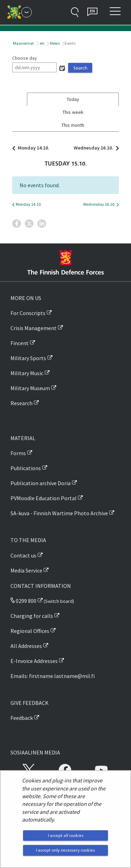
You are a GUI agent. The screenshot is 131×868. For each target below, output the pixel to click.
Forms (18, 453)
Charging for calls (32, 616)
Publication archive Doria (41, 483)
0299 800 (23, 601)
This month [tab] (73, 125)
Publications (26, 468)
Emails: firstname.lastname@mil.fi (53, 676)
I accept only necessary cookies (65, 850)
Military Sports (28, 358)
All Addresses (26, 646)
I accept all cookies (66, 835)
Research (21, 403)
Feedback (22, 718)
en (42, 43)
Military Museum (30, 388)
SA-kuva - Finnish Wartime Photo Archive (59, 513)
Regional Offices (30, 631)
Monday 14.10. (32, 148)
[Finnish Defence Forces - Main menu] (27, 12)
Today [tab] (73, 99)
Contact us (23, 555)
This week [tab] (73, 112)
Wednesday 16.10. (94, 148)
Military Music (27, 373)
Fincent (20, 343)
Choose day (25, 58)
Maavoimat (23, 43)
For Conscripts (28, 313)
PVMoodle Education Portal (43, 498)
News (54, 43)
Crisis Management (34, 328)
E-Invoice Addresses (34, 661)
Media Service (26, 570)
